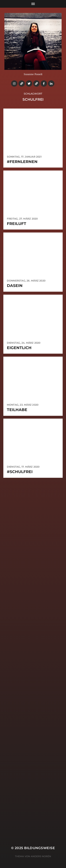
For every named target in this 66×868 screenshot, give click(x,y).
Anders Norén (41, 856)
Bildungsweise (40, 848)
